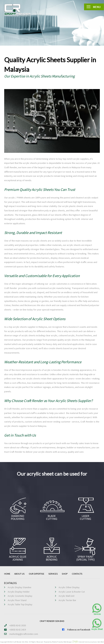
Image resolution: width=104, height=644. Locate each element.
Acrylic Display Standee (20, 587)
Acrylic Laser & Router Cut (72, 592)
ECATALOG (10, 583)
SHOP (65, 574)
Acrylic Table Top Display (20, 604)
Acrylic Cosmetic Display (20, 596)
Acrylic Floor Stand (17, 600)
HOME (7, 574)
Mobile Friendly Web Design (62, 642)
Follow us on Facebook (76, 630)
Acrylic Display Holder (19, 592)
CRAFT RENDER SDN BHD (52, 621)
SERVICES (53, 574)
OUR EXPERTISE (37, 574)
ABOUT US (19, 574)
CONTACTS (77, 574)
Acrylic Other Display (69, 587)
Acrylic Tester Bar (67, 600)
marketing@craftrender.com (21, 634)
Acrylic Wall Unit (66, 596)
